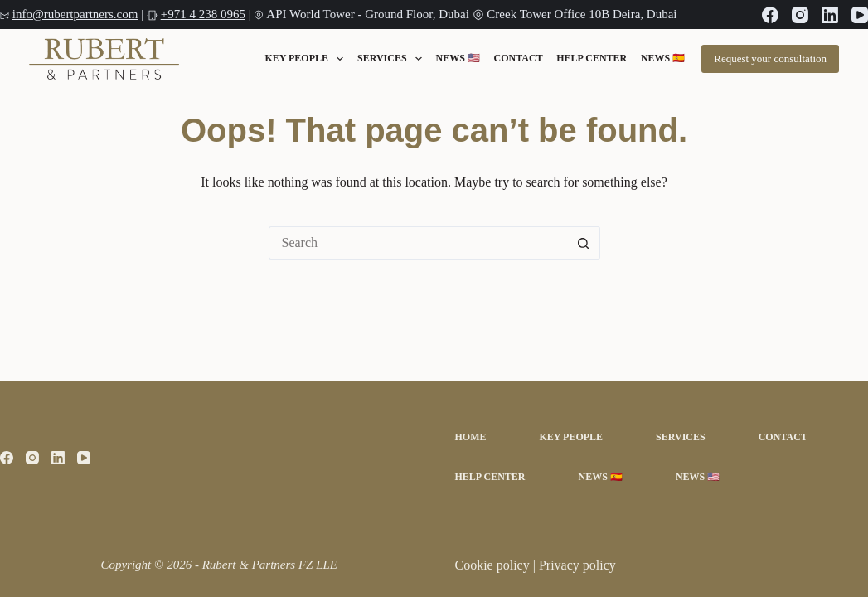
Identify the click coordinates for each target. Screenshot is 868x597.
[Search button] (584, 243)
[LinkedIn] (830, 15)
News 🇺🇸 (458, 59)
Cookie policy (494, 565)
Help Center (592, 59)
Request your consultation (770, 58)
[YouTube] (860, 15)
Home (471, 437)
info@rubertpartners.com (75, 14)
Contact (519, 59)
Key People (304, 59)
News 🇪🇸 (663, 59)
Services (390, 59)
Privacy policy (577, 565)
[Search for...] (418, 243)
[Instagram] (800, 15)
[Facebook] (770, 15)
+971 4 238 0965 (203, 14)
